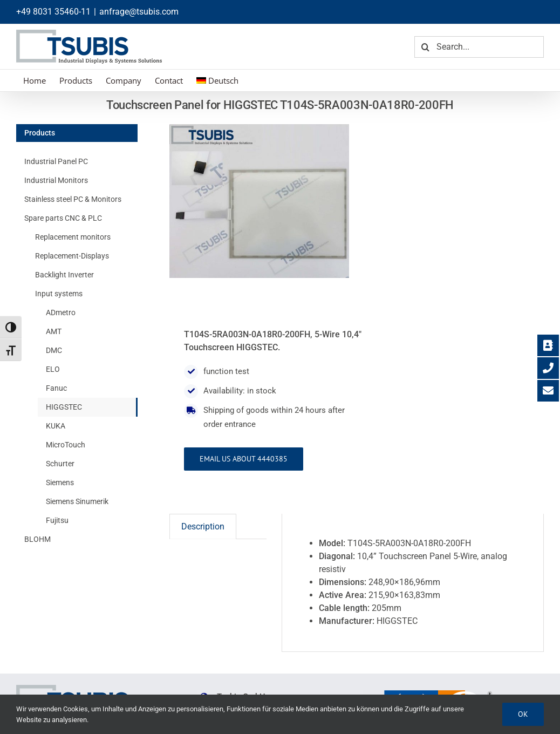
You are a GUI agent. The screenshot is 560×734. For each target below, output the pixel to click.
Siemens (60, 482)
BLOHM (37, 539)
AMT (54, 331)
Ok (523, 714)
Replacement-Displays (72, 256)
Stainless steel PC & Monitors (73, 199)
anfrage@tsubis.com (139, 12)
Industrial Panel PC (56, 161)
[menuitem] (217, 80)
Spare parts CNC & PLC (63, 218)
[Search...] (479, 47)
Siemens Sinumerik (77, 501)
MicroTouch (66, 445)
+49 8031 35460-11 (53, 12)
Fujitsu (57, 520)
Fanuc (56, 388)
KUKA (56, 426)
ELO (53, 369)
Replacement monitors (73, 237)
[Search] (425, 47)
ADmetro (61, 312)
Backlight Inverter (64, 275)
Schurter (60, 464)
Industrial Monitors (56, 180)
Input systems (59, 294)
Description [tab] (203, 526)
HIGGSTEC (64, 407)
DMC (54, 350)
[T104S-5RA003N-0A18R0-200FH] (259, 201)
